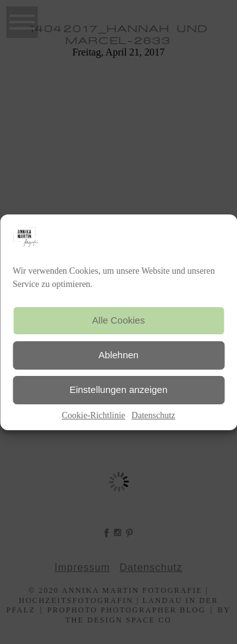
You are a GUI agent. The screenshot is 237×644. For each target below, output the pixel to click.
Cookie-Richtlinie (94, 415)
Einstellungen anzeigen (118, 389)
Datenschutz (153, 415)
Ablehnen (118, 355)
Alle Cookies (118, 320)
